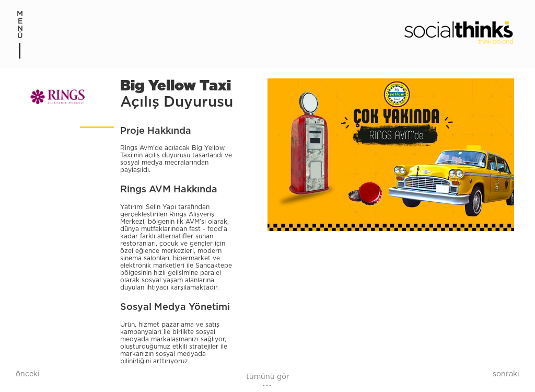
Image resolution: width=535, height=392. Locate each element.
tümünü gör (268, 377)
